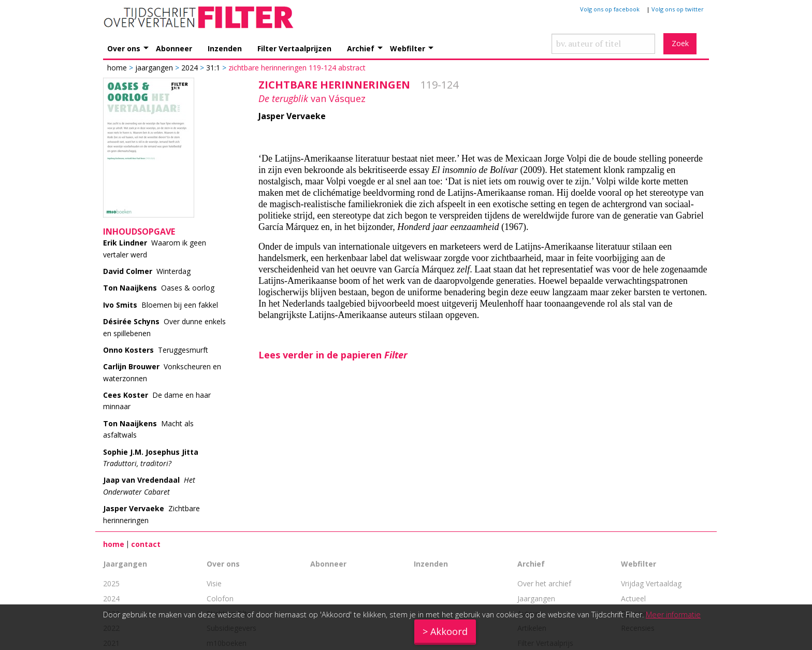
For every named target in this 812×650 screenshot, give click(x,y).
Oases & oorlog (159, 288)
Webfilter (408, 48)
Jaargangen (154, 68)
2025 (111, 583)
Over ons (124, 48)
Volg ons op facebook (610, 9)
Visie (214, 583)
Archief (361, 48)
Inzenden (225, 48)
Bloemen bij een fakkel (161, 305)
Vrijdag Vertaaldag (651, 583)
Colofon (220, 598)
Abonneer (174, 48)
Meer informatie (673, 615)
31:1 (213, 68)
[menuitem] (132, 43)
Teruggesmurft (156, 350)
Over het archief (544, 583)
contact (146, 544)
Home (118, 68)
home (114, 544)
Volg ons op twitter (678, 9)
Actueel (633, 598)
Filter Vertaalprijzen (294, 48)
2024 (190, 68)
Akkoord (449, 631)
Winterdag (147, 271)
